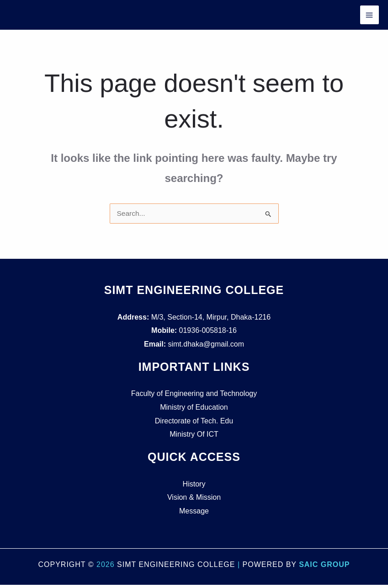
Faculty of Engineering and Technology (194, 397)
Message (194, 514)
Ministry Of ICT (194, 437)
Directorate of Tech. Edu (194, 424)
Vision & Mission (194, 500)
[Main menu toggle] (369, 16)
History (194, 487)
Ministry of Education (194, 410)
